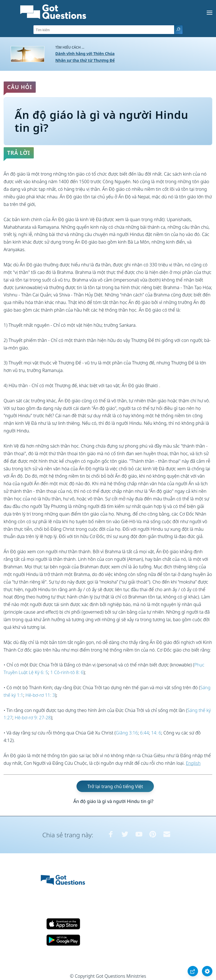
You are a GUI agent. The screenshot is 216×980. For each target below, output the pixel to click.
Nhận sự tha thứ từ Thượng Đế (85, 60)
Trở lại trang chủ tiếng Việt (115, 786)
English (193, 763)
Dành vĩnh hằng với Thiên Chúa (85, 54)
